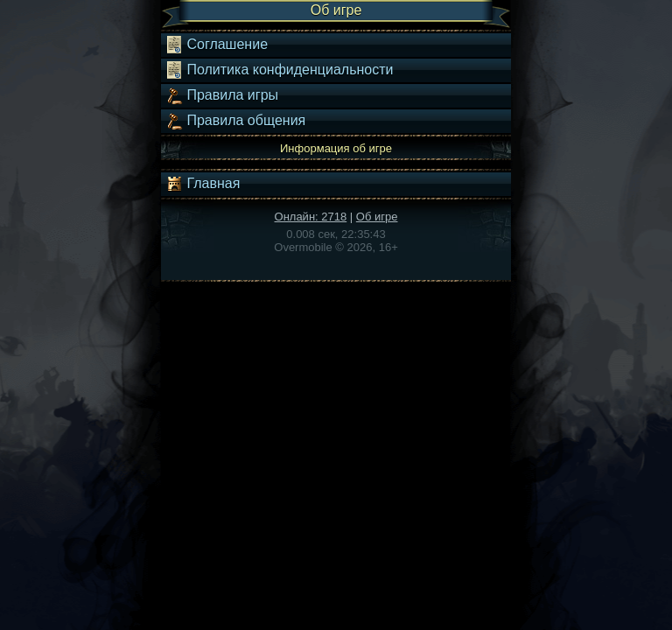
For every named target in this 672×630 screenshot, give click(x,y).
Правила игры (222, 95)
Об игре (377, 217)
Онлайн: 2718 (311, 217)
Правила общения (235, 121)
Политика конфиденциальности (279, 70)
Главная (203, 184)
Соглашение (217, 45)
